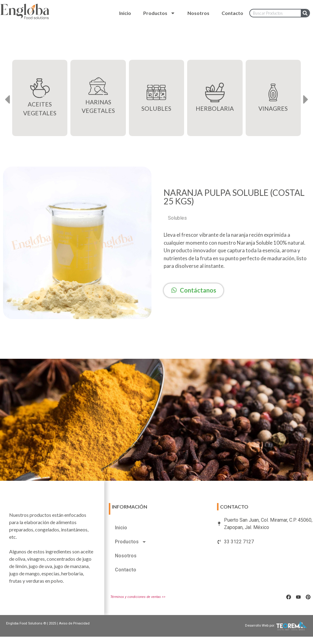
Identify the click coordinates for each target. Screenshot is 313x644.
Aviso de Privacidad (74, 623)
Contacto (232, 13)
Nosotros (198, 13)
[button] (7, 100)
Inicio (125, 13)
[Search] (305, 13)
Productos (159, 13)
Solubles (177, 218)
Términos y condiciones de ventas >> (138, 597)
